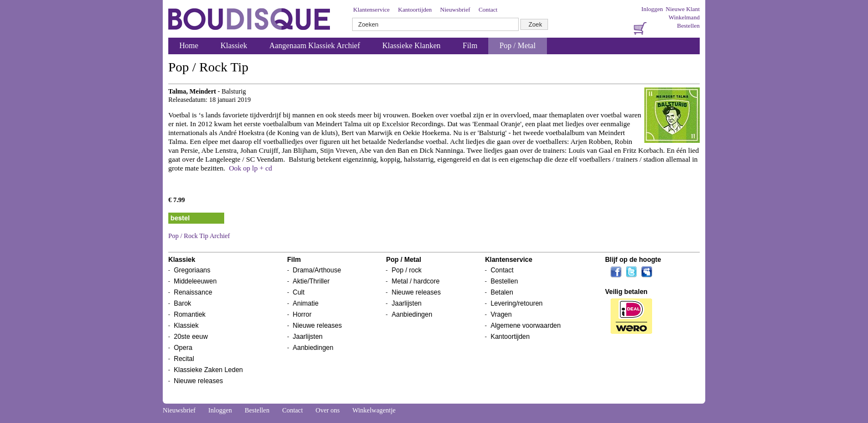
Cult (299, 292)
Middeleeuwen (195, 281)
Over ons (328, 410)
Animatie (306, 303)
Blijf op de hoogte (633, 260)
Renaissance (193, 292)
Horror (302, 314)
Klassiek (234, 46)
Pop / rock (406, 270)
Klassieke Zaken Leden (208, 370)
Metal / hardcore (415, 281)
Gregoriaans (192, 270)
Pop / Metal (517, 46)
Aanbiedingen (313, 348)
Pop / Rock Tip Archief (199, 236)
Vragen (501, 314)
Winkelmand (684, 17)
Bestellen (688, 25)
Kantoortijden (415, 9)
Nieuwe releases (198, 381)
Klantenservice (371, 9)
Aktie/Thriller (311, 281)
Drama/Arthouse (317, 270)
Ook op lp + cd (250, 168)
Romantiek (190, 314)
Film (470, 46)
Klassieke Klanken (412, 46)
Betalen (502, 292)
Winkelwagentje (374, 410)
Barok (182, 303)
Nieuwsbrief (455, 9)
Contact (488, 9)
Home (189, 46)
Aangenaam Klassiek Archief (314, 46)
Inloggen (652, 9)
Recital (184, 359)
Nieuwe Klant (683, 9)
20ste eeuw (191, 337)
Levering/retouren (516, 303)
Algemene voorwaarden (526, 326)
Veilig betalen (626, 292)
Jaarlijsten (308, 337)
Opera (183, 348)
